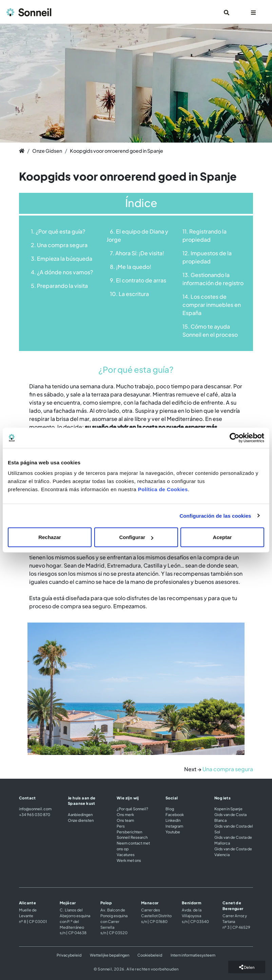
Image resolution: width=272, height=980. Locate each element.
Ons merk (125, 814)
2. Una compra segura (59, 245)
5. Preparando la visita (59, 286)
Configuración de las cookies (215, 515)
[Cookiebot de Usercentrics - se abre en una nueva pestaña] (235, 438)
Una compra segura (228, 769)
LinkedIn (173, 820)
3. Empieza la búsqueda (62, 258)
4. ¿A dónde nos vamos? (62, 272)
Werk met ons (129, 860)
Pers (121, 826)
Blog (170, 809)
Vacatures (126, 854)
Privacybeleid (69, 955)
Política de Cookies (163, 489)
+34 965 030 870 (35, 814)
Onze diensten (81, 820)
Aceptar (222, 537)
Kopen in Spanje (228, 809)
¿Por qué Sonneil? (132, 809)
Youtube (173, 832)
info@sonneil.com (35, 809)
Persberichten (129, 832)
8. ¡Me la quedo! (131, 267)
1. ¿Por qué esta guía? (58, 231)
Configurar (136, 537)
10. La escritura (129, 294)
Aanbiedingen (80, 814)
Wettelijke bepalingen (110, 955)
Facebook (175, 814)
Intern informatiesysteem (193, 955)
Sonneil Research (132, 837)
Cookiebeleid (150, 955)
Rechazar (50, 537)
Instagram (174, 826)
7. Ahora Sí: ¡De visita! (137, 253)
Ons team (125, 820)
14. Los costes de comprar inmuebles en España (212, 305)
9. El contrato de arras (138, 280)
